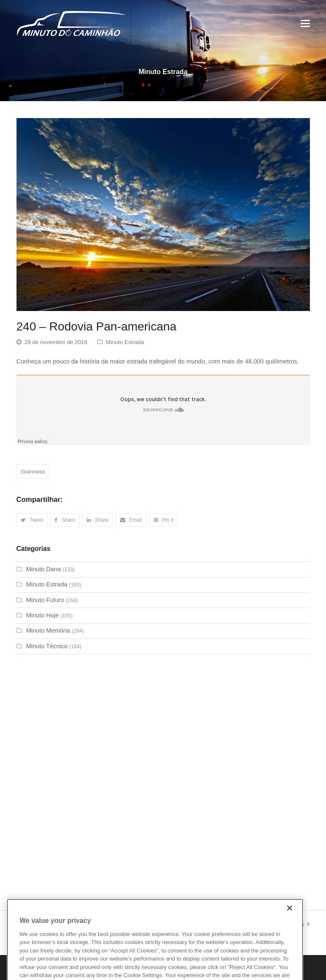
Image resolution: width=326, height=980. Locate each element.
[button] (32, 520)
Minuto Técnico (47, 646)
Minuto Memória (48, 630)
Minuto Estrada (125, 342)
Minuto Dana (44, 569)
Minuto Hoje (43, 615)
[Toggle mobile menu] (305, 24)
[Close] (290, 917)
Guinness (33, 472)
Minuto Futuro (45, 600)
